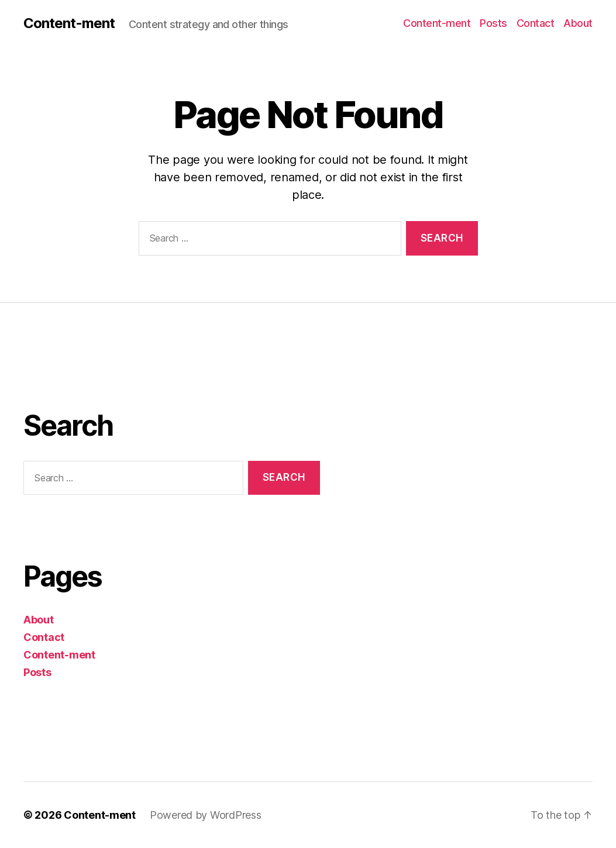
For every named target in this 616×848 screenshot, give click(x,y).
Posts (493, 23)
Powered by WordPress (206, 815)
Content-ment (69, 23)
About (578, 23)
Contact (536, 23)
